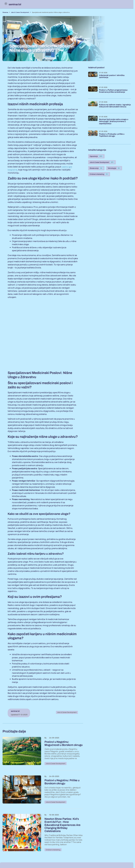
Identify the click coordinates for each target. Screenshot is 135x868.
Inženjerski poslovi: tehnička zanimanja (112, 76)
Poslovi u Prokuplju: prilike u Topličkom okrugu (112, 135)
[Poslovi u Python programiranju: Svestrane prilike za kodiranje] (93, 91)
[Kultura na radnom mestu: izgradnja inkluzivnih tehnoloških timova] (93, 106)
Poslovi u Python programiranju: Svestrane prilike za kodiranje (113, 91)
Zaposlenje (96, 156)
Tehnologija (114, 168)
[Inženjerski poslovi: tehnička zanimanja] (93, 76)
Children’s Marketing (53, 852)
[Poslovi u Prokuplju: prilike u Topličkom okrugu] (93, 135)
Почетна (5, 12)
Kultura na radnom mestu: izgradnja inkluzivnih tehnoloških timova (115, 106)
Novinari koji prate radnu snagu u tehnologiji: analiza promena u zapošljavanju (114, 122)
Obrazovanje (96, 168)
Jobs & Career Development (20, 12)
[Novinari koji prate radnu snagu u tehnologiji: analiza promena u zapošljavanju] (93, 121)
